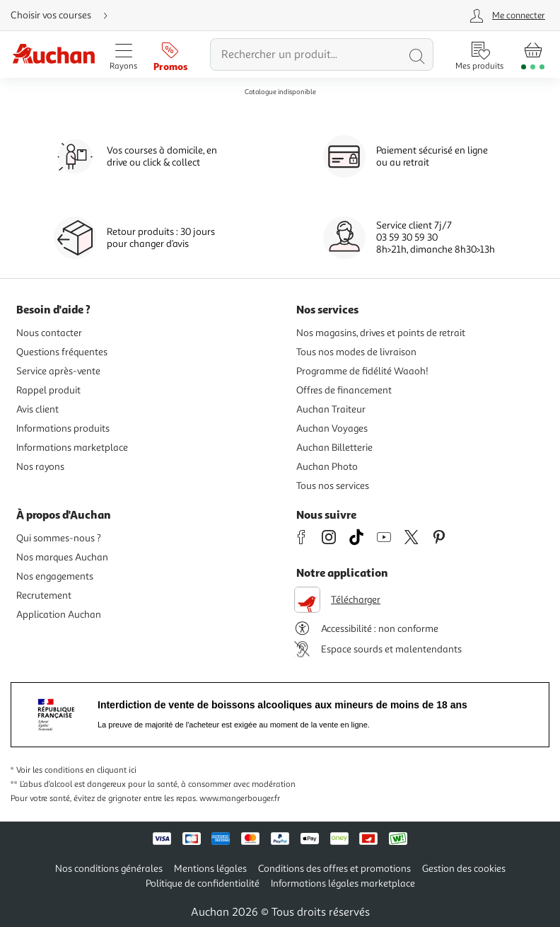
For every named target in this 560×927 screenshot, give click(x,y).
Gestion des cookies (464, 869)
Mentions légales (210, 869)
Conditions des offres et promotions (334, 869)
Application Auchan (59, 615)
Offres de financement (344, 390)
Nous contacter (49, 333)
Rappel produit (48, 390)
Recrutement (44, 595)
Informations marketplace (72, 448)
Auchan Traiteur (331, 409)
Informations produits (63, 428)
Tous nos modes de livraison (356, 352)
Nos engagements (55, 576)
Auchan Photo (327, 467)
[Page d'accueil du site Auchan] (53, 55)
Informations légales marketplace (343, 883)
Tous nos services (333, 486)
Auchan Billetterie (334, 448)
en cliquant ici (111, 770)
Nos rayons (40, 467)
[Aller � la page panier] (533, 54)
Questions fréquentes (62, 352)
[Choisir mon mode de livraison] (65, 16)
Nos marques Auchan (62, 557)
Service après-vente (58, 371)
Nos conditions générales (109, 869)
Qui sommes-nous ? (59, 538)
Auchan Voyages (332, 428)
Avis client (37, 409)
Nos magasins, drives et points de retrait (381, 333)
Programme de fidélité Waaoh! (362, 371)
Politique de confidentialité (203, 883)
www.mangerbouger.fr (240, 799)
